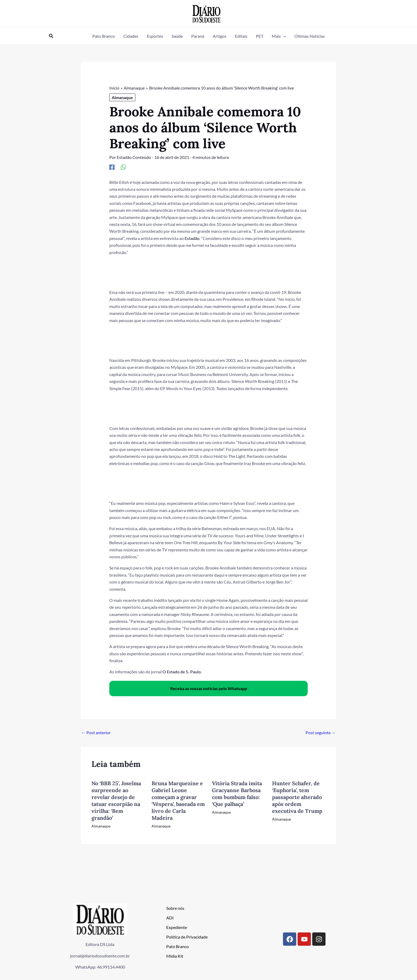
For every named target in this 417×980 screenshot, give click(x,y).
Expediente (177, 927)
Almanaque (122, 97)
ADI (170, 918)
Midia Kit (175, 956)
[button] (51, 36)
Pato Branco (178, 946)
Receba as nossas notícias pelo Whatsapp (209, 688)
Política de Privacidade (187, 937)
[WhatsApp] (123, 167)
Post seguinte (321, 732)
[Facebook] (112, 167)
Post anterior (96, 732)
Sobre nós (175, 908)
